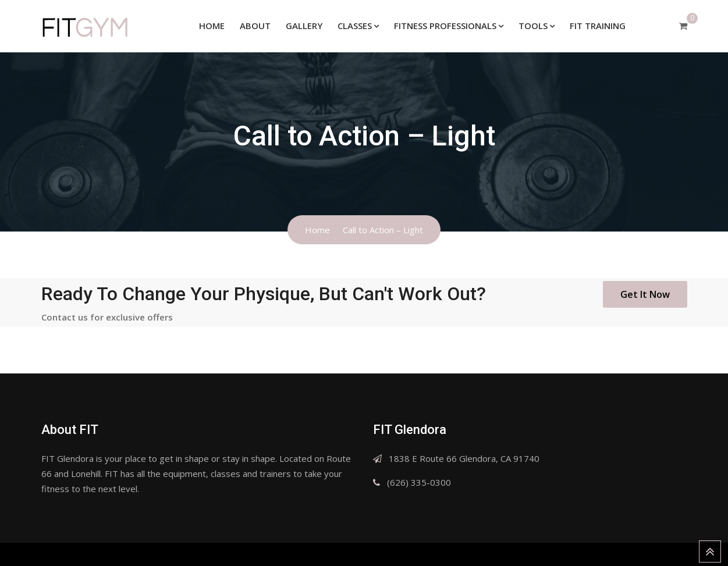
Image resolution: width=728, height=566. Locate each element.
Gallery (304, 26)
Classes (355, 26)
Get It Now (645, 294)
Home (212, 26)
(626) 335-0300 (419, 482)
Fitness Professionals (445, 26)
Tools (533, 26)
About (255, 26)
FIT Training (598, 26)
